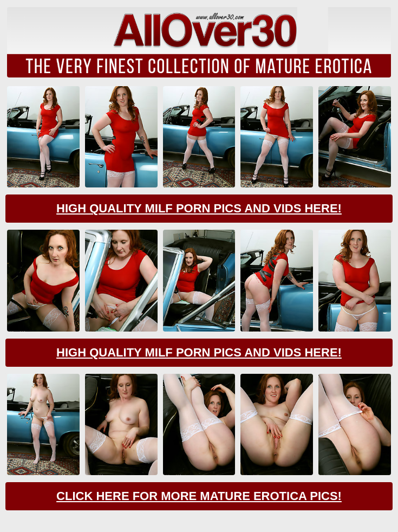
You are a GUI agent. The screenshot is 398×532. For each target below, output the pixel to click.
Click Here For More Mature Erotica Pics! (199, 496)
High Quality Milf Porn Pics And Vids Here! (199, 208)
